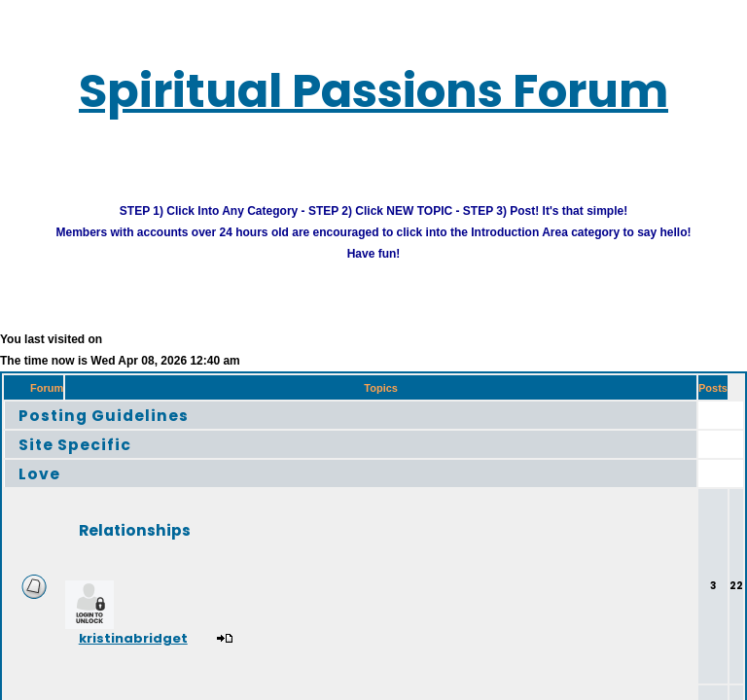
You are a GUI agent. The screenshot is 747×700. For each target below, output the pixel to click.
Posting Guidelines (125, 430)
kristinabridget (172, 657)
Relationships (165, 545)
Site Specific (89, 459)
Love (45, 489)
